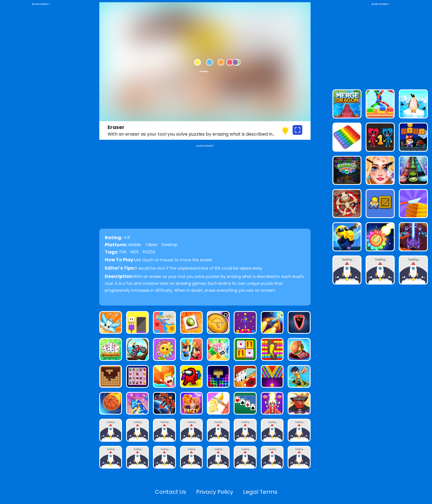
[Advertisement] (41, 90)
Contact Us (171, 492)
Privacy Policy (215, 492)
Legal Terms (260, 492)
